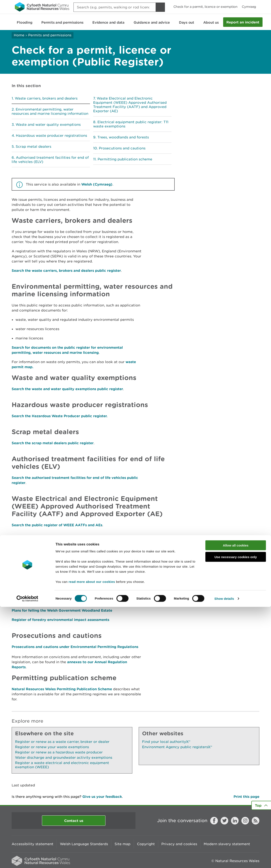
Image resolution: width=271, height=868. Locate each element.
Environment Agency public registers (177, 747)
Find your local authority (166, 742)
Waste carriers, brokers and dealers (46, 98)
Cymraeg (249, 7)
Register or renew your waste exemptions (52, 747)
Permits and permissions (50, 35)
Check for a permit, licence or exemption (205, 7)
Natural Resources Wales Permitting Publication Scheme (62, 689)
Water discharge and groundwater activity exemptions (64, 757)
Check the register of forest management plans (53, 601)
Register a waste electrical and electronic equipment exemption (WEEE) (62, 765)
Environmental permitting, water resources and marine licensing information (50, 111)
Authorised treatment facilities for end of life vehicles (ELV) (50, 160)
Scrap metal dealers (33, 146)
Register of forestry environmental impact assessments (60, 620)
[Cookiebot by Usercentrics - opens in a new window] (27, 860)
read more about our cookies (92, 843)
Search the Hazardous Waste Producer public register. (60, 416)
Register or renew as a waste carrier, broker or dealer (62, 742)
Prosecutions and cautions (122, 148)
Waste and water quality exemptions (48, 124)
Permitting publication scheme (125, 159)
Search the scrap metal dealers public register (53, 443)
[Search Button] (160, 7)
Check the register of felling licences (44, 592)
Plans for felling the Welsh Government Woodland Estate (62, 610)
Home (19, 35)
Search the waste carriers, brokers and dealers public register (66, 270)
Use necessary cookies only (236, 818)
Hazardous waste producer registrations (51, 135)
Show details (224, 860)
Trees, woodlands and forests (123, 137)
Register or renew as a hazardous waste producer (59, 752)
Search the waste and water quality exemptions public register (67, 389)
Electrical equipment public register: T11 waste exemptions (131, 124)
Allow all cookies (236, 806)
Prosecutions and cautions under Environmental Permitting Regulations (75, 647)
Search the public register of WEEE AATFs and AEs (57, 525)
